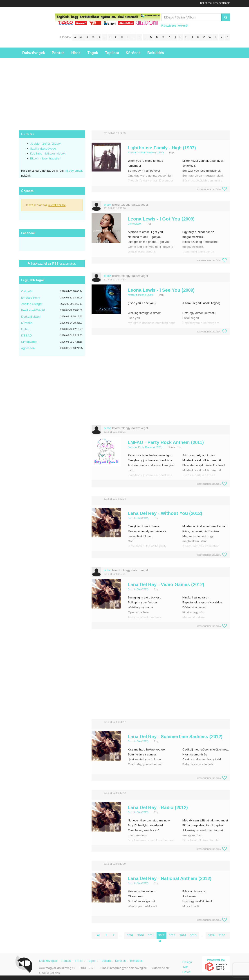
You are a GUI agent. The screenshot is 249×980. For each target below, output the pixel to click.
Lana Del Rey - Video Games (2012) (166, 584)
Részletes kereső (174, 26)
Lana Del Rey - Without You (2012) (165, 513)
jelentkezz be (57, 205)
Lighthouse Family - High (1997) (162, 148)
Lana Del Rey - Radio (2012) (158, 807)
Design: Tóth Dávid (187, 965)
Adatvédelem (161, 968)
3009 (130, 935)
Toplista (112, 53)
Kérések (133, 53)
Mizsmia (27, 323)
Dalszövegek (34, 53)
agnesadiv (28, 348)
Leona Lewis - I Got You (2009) (161, 219)
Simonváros (29, 342)
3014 (183, 935)
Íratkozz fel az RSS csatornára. (52, 264)
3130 (222, 935)
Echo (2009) (135, 224)
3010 (141, 935)
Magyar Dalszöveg (37, 27)
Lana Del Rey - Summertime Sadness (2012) (175, 737)
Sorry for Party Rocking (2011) (145, 447)
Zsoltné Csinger (32, 304)
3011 (151, 935)
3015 (193, 935)
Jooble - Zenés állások (46, 144)
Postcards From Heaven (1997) (146, 152)
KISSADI (27, 335)
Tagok (93, 53)
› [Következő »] (162, 941)
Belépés (205, 3)
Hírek (76, 53)
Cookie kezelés (49, 973)
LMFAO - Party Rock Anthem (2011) (166, 442)
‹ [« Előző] (100, 935)
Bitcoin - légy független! (46, 158)
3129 (211, 935)
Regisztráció (221, 3)
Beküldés (156, 53)
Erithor (25, 329)
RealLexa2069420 (33, 310)
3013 (172, 935)
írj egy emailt (73, 171)
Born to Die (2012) (138, 518)
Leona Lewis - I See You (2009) (161, 290)
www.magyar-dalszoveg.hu (57, 968)
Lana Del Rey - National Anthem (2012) (170, 878)
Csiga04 (27, 291)
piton (108, 205)
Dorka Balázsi (31, 317)
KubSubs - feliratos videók (48, 153)
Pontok (58, 53)
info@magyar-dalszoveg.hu (128, 968)
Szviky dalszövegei (43, 149)
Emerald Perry (31, 298)
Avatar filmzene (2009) (141, 295)
